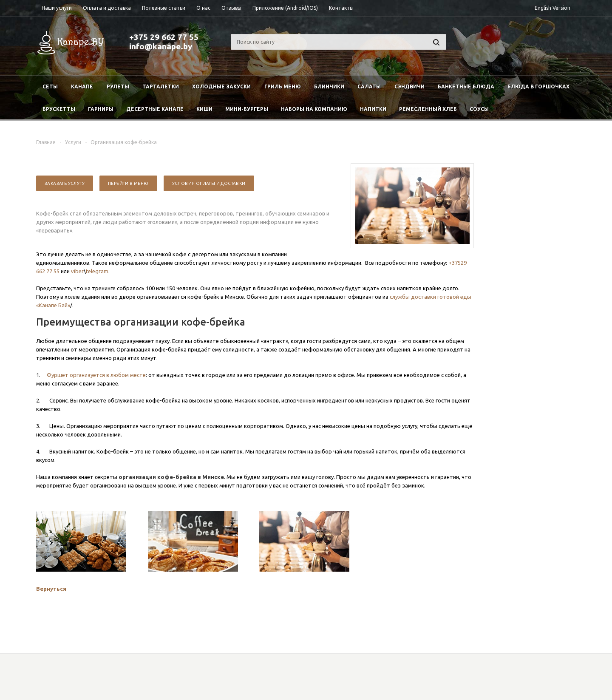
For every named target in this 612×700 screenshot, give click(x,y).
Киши (204, 109)
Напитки (373, 109)
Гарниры (101, 109)
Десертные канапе (155, 109)
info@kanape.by (161, 46)
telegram (97, 271)
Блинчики (329, 86)
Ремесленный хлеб (428, 109)
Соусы (479, 109)
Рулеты (118, 86)
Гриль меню (283, 86)
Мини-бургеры (247, 109)
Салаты (369, 86)
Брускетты (59, 109)
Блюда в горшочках (538, 86)
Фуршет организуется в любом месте (96, 375)
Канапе (82, 86)
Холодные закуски (221, 86)
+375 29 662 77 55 (164, 37)
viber (77, 271)
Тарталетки (161, 86)
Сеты (50, 86)
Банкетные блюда (466, 86)
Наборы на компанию (314, 109)
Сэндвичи (409, 86)
